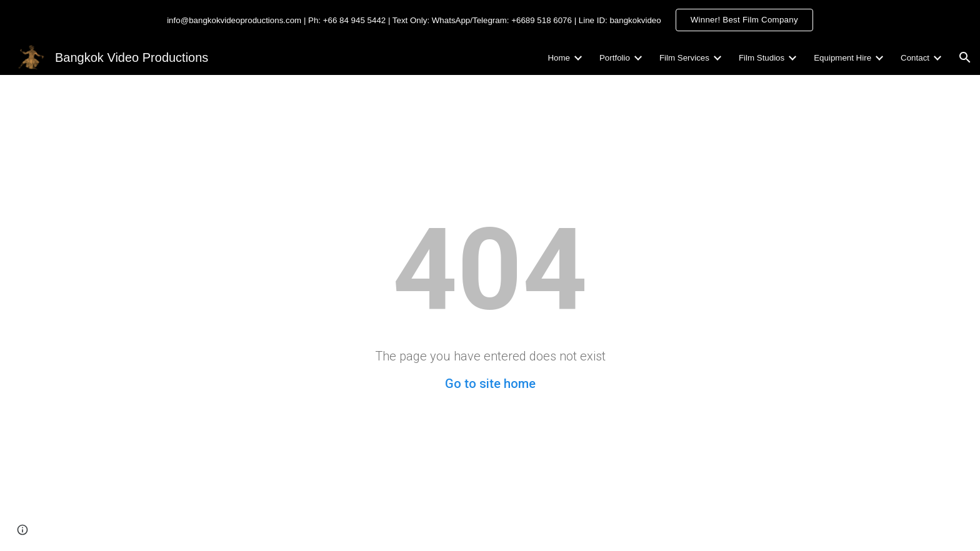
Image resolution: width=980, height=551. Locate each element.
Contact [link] (915, 58)
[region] (490, 20)
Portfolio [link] (615, 58)
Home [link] (559, 58)
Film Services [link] (684, 58)
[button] (965, 57)
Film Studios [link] (762, 58)
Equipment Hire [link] (842, 58)
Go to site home (490, 384)
